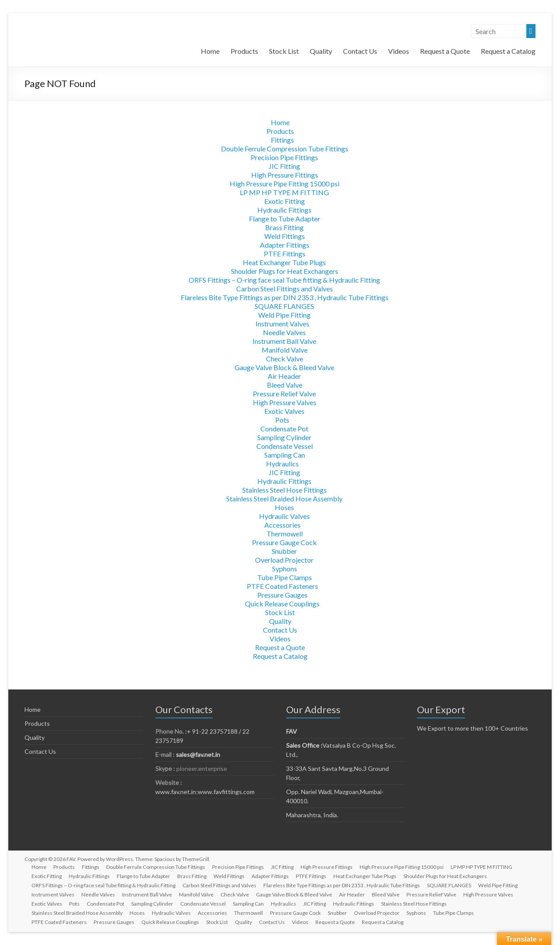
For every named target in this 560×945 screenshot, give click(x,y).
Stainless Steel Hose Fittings (285, 490)
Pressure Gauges (282, 595)
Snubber (284, 551)
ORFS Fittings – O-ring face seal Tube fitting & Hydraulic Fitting (284, 280)
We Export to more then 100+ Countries (472, 728)
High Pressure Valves (285, 402)
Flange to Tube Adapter (285, 219)
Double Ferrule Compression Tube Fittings (285, 149)
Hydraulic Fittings (284, 210)
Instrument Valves (282, 324)
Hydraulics (282, 464)
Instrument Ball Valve (284, 341)
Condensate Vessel (285, 446)
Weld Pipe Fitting (284, 315)
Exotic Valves (284, 411)
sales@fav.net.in (198, 754)
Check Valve (285, 359)
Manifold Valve (285, 350)
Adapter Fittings (285, 245)
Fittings (282, 140)
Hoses (284, 507)
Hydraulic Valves (284, 516)
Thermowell (285, 534)
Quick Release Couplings (282, 604)
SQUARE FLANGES (284, 306)
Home (210, 51)
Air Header (284, 376)
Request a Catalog (508, 51)
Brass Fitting (284, 227)
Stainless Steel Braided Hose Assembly (284, 499)
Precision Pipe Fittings (284, 157)
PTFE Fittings (285, 254)
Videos (399, 51)
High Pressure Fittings (285, 175)
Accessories (282, 525)
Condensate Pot (284, 429)
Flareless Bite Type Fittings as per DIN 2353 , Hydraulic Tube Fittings (285, 297)
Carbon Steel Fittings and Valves (285, 289)
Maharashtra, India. (312, 815)
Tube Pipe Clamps (285, 577)
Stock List (284, 51)
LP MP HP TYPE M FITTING (284, 192)
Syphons (285, 569)
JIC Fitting (284, 166)
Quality (321, 51)
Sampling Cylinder (284, 437)
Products (244, 51)
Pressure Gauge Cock (284, 542)
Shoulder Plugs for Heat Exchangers (285, 271)
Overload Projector (284, 560)
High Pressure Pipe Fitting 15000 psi (285, 184)
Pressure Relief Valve (284, 394)
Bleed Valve (285, 385)
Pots (282, 420)
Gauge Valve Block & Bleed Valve (284, 367)
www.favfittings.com (226, 792)
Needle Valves (284, 332)
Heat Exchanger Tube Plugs (284, 262)
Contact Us (360, 51)
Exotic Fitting (285, 201)
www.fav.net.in (176, 792)
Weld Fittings (285, 236)
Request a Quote (445, 51)
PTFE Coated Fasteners (282, 586)
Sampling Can (285, 455)
